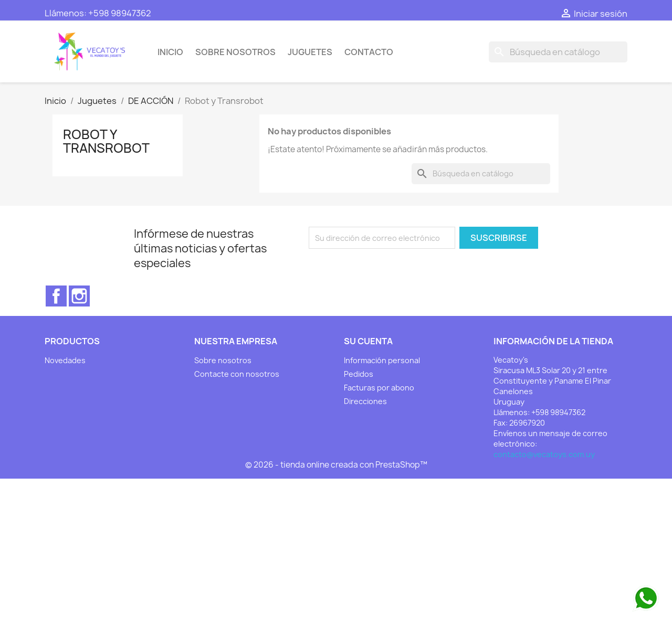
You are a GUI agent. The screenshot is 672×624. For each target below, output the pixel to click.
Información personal (382, 360)
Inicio (170, 52)
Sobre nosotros (235, 52)
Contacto (369, 52)
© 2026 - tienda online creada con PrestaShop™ (336, 465)
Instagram (79, 296)
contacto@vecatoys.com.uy (544, 454)
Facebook (56, 296)
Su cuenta (368, 341)
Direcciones (365, 401)
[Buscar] (558, 52)
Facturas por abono (379, 388)
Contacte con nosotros (237, 374)
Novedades (65, 360)
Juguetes (310, 52)
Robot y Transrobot (106, 141)
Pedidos (359, 374)
